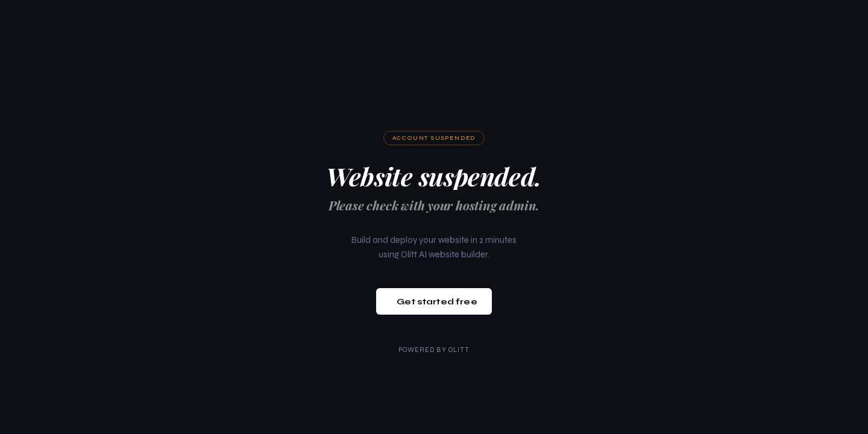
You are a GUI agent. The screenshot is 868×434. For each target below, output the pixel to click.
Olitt (459, 350)
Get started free (437, 302)
